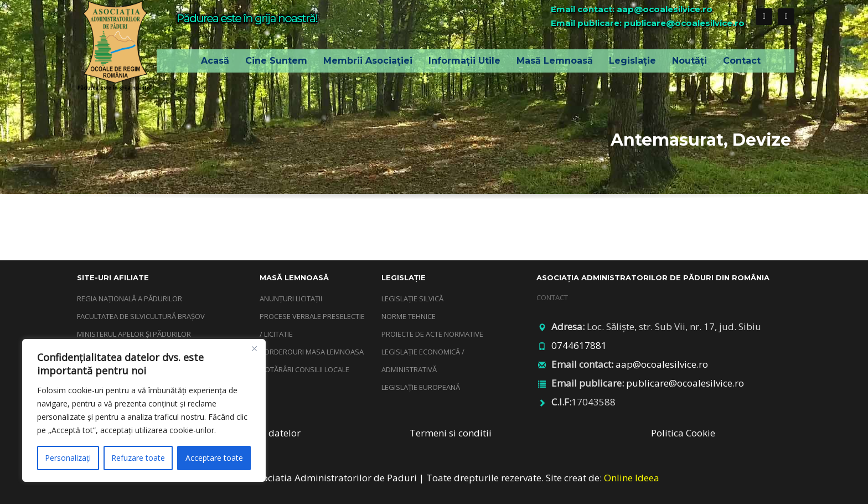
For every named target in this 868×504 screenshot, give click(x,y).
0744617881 (579, 345)
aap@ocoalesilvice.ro (662, 364)
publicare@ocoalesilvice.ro (685, 383)
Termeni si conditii (451, 433)
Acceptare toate (214, 458)
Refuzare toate (138, 458)
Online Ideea (632, 478)
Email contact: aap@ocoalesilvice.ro (632, 9)
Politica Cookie (683, 433)
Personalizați (68, 458)
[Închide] (254, 348)
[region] (144, 410)
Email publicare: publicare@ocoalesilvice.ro (648, 23)
